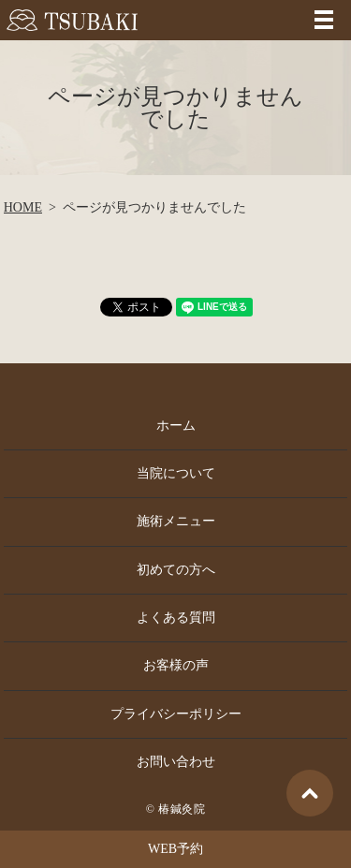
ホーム (176, 426)
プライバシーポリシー (176, 714)
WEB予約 (175, 849)
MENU (324, 20)
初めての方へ (176, 570)
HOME (23, 207)
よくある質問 (176, 618)
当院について (176, 473)
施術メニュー (176, 521)
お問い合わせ (176, 762)
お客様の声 (176, 665)
